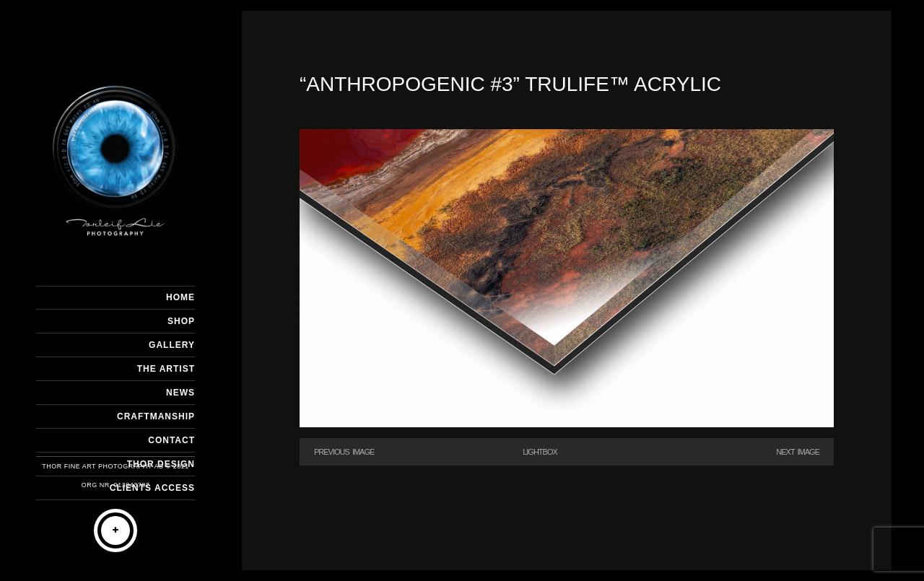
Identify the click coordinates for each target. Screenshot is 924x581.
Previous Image (344, 452)
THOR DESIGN (161, 464)
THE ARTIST (166, 369)
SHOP (181, 321)
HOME (180, 297)
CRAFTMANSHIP (156, 416)
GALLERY (172, 345)
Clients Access (152, 488)
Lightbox (540, 452)
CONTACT (171, 440)
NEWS (180, 393)
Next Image (798, 452)
